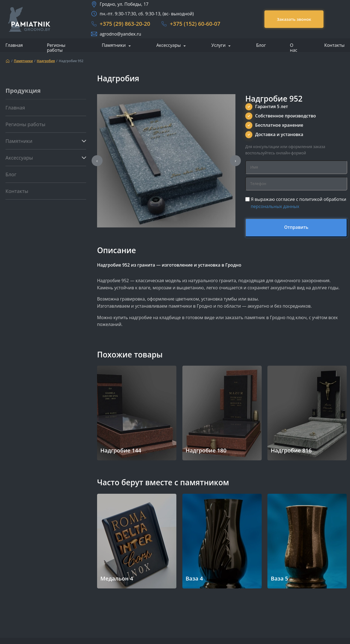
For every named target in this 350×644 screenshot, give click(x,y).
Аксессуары (169, 45)
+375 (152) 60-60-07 (195, 24)
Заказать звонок (294, 19)
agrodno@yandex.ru (121, 34)
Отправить (296, 227)
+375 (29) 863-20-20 (125, 24)
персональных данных (275, 206)
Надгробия (46, 61)
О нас (294, 48)
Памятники (114, 45)
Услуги (218, 45)
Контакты (334, 45)
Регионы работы (56, 48)
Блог (261, 45)
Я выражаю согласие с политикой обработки (298, 203)
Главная (14, 45)
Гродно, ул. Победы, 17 (124, 4)
